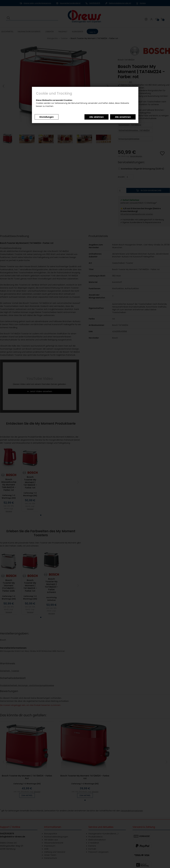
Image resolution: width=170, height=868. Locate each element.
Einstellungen (47, 117)
